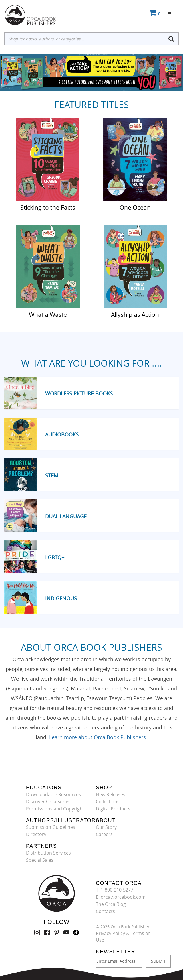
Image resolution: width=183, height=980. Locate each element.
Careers (104, 834)
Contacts (105, 911)
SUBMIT (158, 961)
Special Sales (40, 860)
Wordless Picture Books (79, 393)
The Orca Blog (111, 904)
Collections (108, 802)
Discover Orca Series (48, 802)
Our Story (106, 827)
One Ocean (135, 207)
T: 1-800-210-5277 (115, 890)
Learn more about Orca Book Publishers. (98, 737)
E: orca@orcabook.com (121, 897)
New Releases (111, 794)
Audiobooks (62, 434)
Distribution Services (48, 853)
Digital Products (113, 809)
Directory (36, 834)
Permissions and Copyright (55, 809)
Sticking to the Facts (48, 207)
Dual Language (66, 516)
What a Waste (48, 314)
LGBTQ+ (55, 557)
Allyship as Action (135, 314)
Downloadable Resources (53, 794)
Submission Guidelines (51, 827)
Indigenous (61, 598)
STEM (52, 475)
